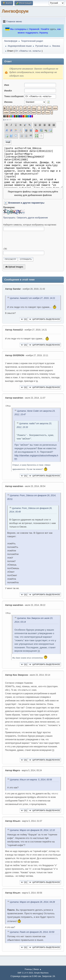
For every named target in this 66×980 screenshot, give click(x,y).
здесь (53, 29)
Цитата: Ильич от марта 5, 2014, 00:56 (31, 780)
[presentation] (30, 239)
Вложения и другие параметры (26, 203)
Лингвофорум (15, 11)
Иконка (8, 102)
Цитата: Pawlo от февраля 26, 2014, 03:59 (32, 932)
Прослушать (9, 218)
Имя (7, 85)
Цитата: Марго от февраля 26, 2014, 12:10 (32, 830)
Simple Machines (41, 973)
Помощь (28, 969)
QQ (24, 319)
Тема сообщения (14, 96)
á (4, 120)
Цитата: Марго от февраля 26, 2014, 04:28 (32, 902)
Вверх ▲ (37, 969)
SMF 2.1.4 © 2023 (25, 973)
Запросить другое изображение (32, 218)
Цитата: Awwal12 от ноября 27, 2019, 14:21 (32, 298)
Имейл (8, 91)
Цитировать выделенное (44, 319)
